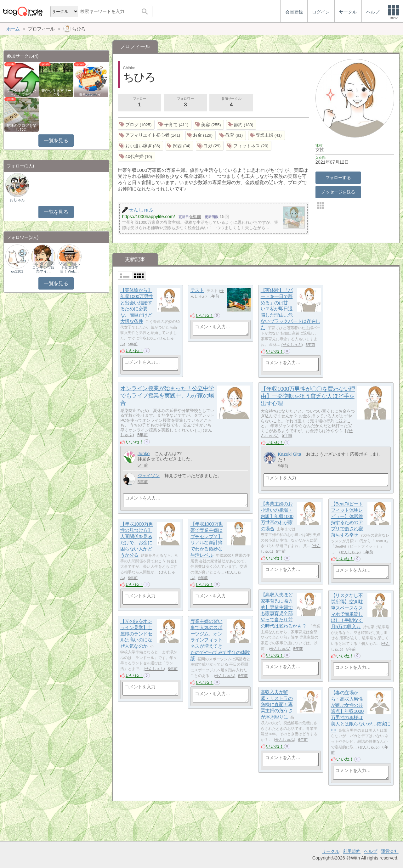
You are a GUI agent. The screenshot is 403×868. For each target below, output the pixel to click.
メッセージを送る (338, 192)
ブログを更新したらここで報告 (21, 93)
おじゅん (17, 200)
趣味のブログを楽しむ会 (21, 127)
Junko (144, 454)
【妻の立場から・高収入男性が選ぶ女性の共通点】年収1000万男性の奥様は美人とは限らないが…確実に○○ (361, 711)
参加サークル (231, 103)
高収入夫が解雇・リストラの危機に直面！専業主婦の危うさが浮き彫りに (277, 705)
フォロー (139, 103)
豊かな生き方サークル (56, 93)
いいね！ (134, 351)
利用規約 (352, 851)
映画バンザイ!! (91, 94)
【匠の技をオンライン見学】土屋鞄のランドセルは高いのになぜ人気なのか (136, 634)
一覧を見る (56, 141)
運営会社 (390, 851)
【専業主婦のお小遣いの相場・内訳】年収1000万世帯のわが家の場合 (277, 516)
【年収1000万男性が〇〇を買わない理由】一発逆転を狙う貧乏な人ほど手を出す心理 (308, 396)
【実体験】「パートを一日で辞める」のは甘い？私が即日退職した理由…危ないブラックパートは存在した (290, 309)
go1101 (17, 271)
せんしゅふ (292, 345)
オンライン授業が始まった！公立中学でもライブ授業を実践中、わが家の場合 (167, 396)
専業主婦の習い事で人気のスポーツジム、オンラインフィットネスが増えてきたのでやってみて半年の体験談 (220, 640)
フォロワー (185, 103)
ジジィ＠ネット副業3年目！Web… (70, 268)
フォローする (338, 178)
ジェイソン (149, 476)
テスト (197, 290)
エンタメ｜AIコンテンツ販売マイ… (43, 268)
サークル (331, 851)
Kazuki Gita (290, 454)
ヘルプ (371, 851)
